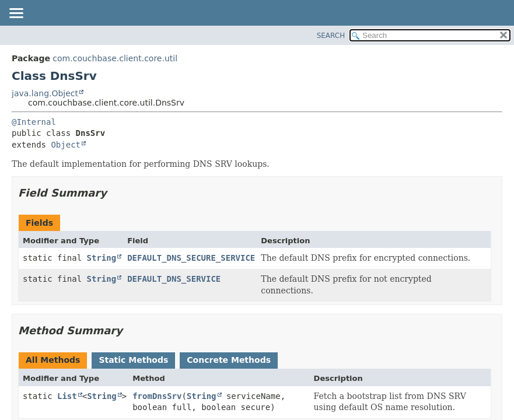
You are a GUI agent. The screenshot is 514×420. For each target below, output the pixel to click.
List (67, 396)
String (102, 258)
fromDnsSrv (157, 396)
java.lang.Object (45, 93)
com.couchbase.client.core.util (115, 58)
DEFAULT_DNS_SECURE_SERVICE (191, 258)
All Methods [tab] (53, 360)
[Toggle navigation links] (16, 14)
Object (66, 145)
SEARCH (331, 36)
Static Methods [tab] (133, 360)
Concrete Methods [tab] (229, 360)
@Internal (34, 122)
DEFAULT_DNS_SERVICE (174, 279)
